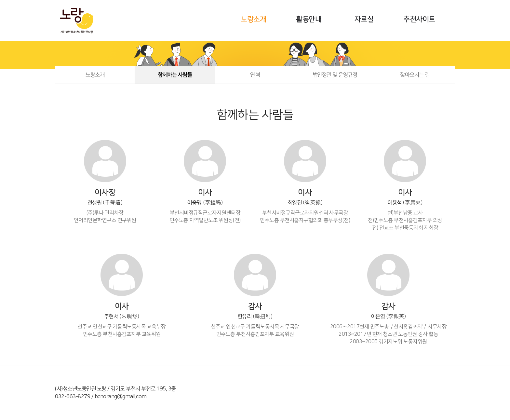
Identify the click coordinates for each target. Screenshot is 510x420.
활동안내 (309, 19)
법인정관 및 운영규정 (335, 75)
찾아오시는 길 (415, 75)
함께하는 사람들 (175, 75)
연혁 (255, 75)
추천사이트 (419, 19)
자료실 (364, 19)
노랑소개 (253, 19)
